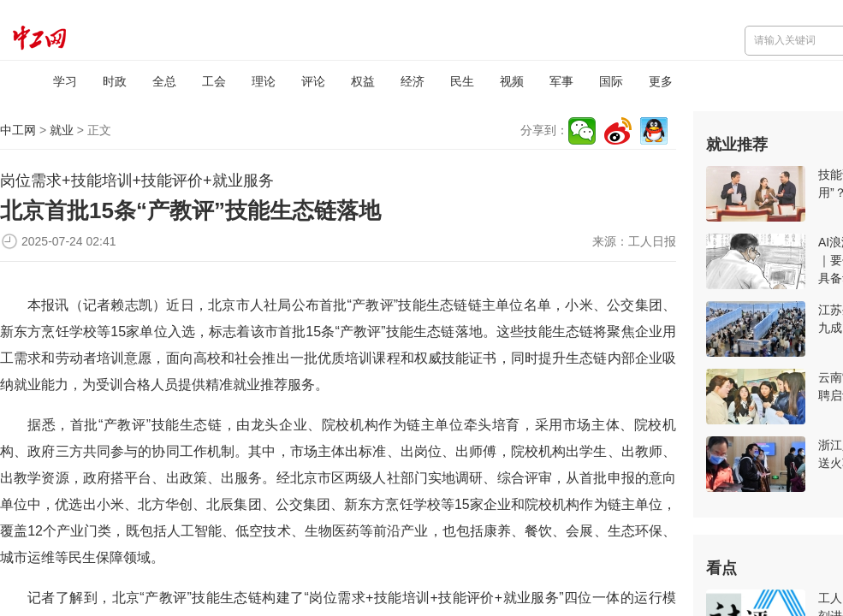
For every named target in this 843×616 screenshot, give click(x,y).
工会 (214, 81)
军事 (561, 81)
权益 (363, 81)
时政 (115, 81)
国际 (611, 81)
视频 (512, 81)
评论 (313, 81)
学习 (65, 81)
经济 (413, 81)
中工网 (18, 130)
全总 (164, 81)
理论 (264, 81)
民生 (462, 81)
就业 (62, 130)
